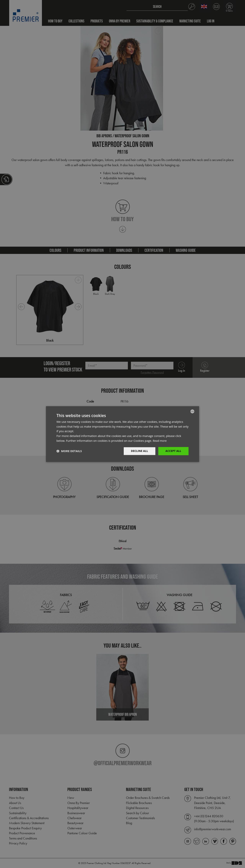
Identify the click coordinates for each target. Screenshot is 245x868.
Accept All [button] (173, 451)
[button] (69, 451)
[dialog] (122, 434)
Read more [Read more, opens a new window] (160, 440)
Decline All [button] (139, 451)
